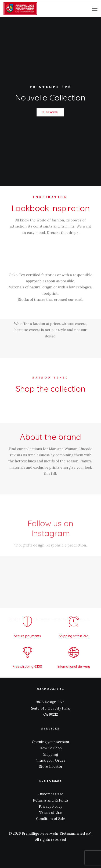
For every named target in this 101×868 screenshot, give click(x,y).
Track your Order (51, 760)
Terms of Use (50, 812)
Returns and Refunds (51, 800)
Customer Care (50, 794)
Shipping (51, 754)
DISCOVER (51, 112)
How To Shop (51, 748)
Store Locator (51, 766)
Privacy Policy (50, 806)
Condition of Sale (51, 819)
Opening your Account (51, 742)
